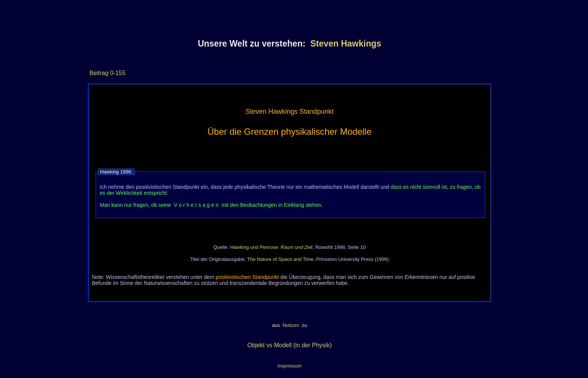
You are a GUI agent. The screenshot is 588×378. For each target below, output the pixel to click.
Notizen (291, 325)
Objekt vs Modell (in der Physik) (290, 345)
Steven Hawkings (346, 44)
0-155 (117, 73)
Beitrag (99, 73)
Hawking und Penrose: (271, 247)
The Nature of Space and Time (280, 259)
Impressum (289, 366)
